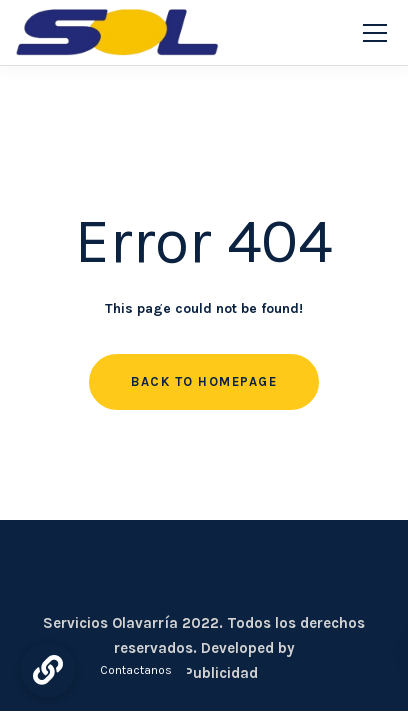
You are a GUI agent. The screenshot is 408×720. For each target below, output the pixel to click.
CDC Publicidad (204, 673)
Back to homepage (204, 381)
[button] (48, 670)
